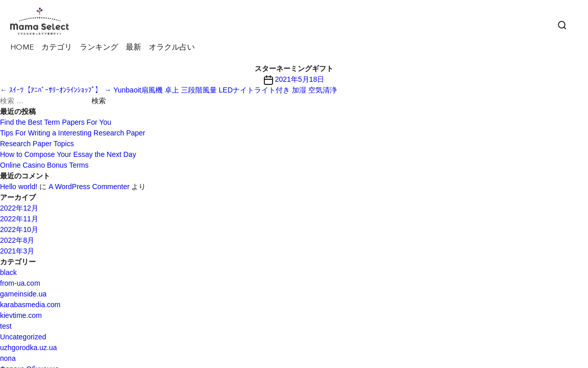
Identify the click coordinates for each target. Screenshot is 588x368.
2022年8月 (17, 240)
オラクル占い (172, 48)
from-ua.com (20, 283)
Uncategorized (23, 337)
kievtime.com (21, 315)
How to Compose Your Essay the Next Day (68, 154)
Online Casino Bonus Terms (44, 165)
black (8, 272)
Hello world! (19, 187)
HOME (22, 48)
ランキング (99, 48)
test (6, 326)
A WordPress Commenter (89, 187)
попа (8, 358)
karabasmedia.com (30, 305)
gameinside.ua (23, 294)
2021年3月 (17, 251)
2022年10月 (19, 229)
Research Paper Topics (37, 144)
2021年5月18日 (300, 79)
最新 (133, 48)
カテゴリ (57, 48)
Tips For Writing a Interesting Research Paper (73, 133)
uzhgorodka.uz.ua (28, 348)
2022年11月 (19, 219)
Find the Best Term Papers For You (56, 122)
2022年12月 (19, 208)
